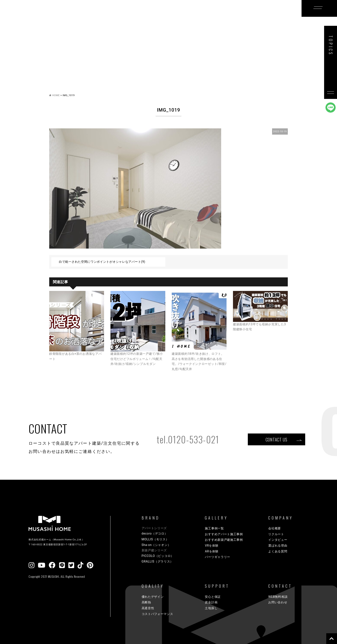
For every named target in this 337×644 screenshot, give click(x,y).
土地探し (211, 608)
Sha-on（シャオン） (156, 545)
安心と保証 (213, 597)
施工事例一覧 (214, 528)
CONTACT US (276, 439)
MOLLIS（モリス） (155, 539)
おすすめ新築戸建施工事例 (224, 540)
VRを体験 (212, 546)
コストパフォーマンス (157, 614)
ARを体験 (212, 551)
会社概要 (275, 528)
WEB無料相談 (278, 597)
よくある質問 (278, 551)
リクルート (276, 534)
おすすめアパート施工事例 (224, 534)
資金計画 (211, 602)
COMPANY (243, 16)
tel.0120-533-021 (188, 439)
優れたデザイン (153, 597)
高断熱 (146, 602)
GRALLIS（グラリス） (158, 561)
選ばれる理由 (278, 546)
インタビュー (278, 540)
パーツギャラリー (218, 557)
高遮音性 (148, 608)
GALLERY (141, 16)
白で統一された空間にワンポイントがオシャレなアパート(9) (102, 262)
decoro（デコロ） (155, 533)
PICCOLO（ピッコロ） (158, 556)
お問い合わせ (278, 602)
